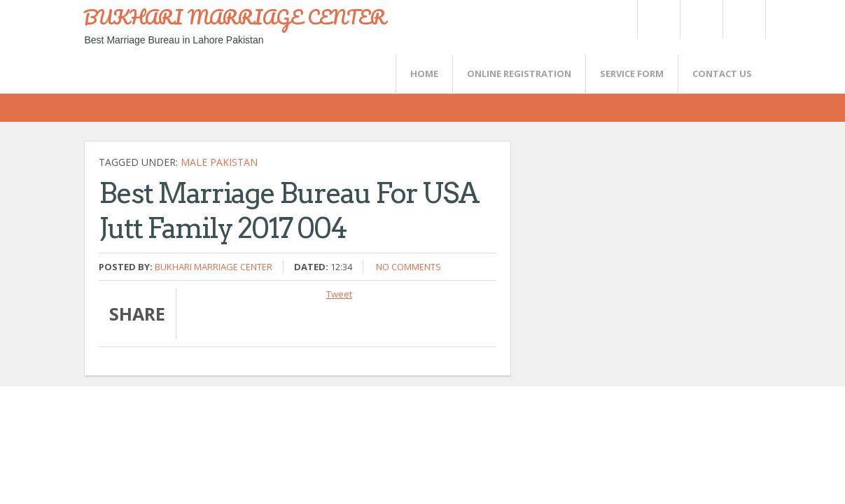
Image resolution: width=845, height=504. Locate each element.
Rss (701, 19)
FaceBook (741, 19)
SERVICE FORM (632, 73)
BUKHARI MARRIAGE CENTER (235, 17)
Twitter (658, 19)
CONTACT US (722, 73)
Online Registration (519, 73)
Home (424, 73)
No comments (408, 267)
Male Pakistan (219, 162)
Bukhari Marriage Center (214, 267)
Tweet (339, 294)
